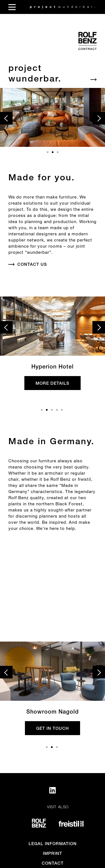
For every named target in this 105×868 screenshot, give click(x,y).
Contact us (32, 264)
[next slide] (99, 118)
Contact (53, 863)
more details (53, 383)
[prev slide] (6, 118)
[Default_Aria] (53, 75)
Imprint (53, 853)
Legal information (53, 844)
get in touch (53, 728)
